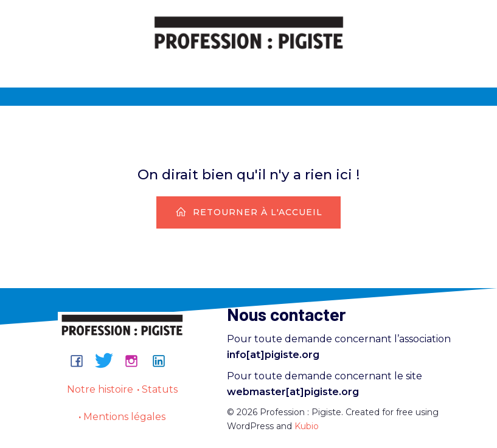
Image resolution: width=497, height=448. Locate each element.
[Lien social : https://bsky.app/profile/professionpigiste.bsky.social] (109, 360)
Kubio (307, 426)
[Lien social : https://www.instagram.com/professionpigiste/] (136, 360)
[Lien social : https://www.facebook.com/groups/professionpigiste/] (81, 360)
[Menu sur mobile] (249, 65)
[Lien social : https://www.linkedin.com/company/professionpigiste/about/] (163, 360)
